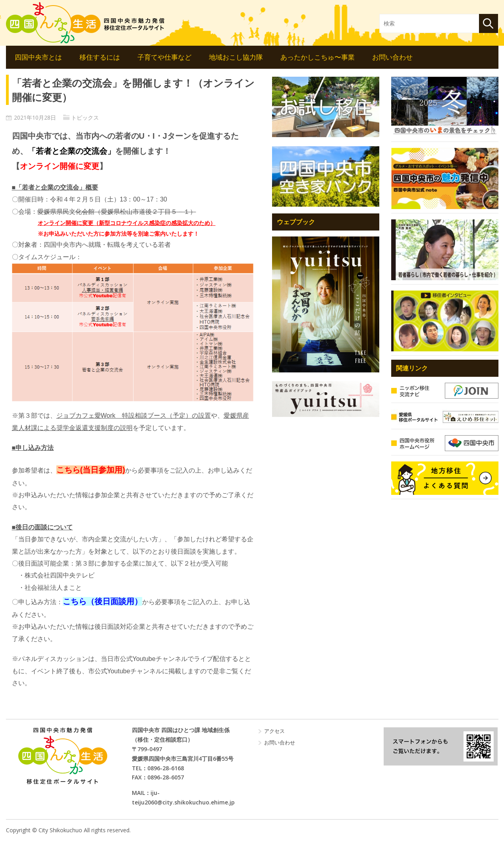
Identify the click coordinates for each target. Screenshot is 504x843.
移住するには (100, 57)
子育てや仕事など (164, 57)
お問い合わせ (392, 57)
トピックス (85, 117)
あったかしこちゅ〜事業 (318, 57)
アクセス (274, 731)
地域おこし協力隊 (236, 57)
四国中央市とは (38, 57)
